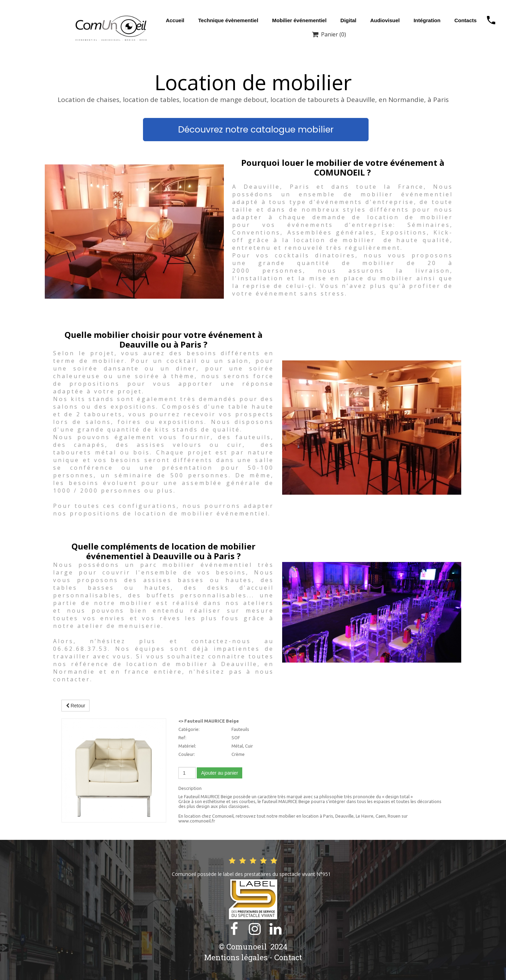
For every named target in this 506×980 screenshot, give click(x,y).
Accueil (175, 20)
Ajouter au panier (220, 773)
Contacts (465, 20)
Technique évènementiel (228, 20)
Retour (76, 706)
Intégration (427, 20)
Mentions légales (236, 957)
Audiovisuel (385, 20)
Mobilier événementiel (299, 20)
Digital (348, 20)
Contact (288, 957)
